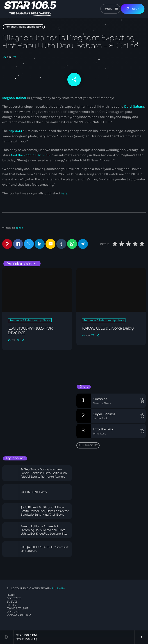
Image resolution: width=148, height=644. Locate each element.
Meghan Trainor (14, 98)
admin (19, 228)
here (64, 193)
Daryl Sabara (134, 106)
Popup (133, 9)
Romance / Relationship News (24, 27)
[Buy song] (141, 401)
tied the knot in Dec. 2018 (30, 155)
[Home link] (30, 9)
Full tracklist (88, 445)
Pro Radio (58, 589)
